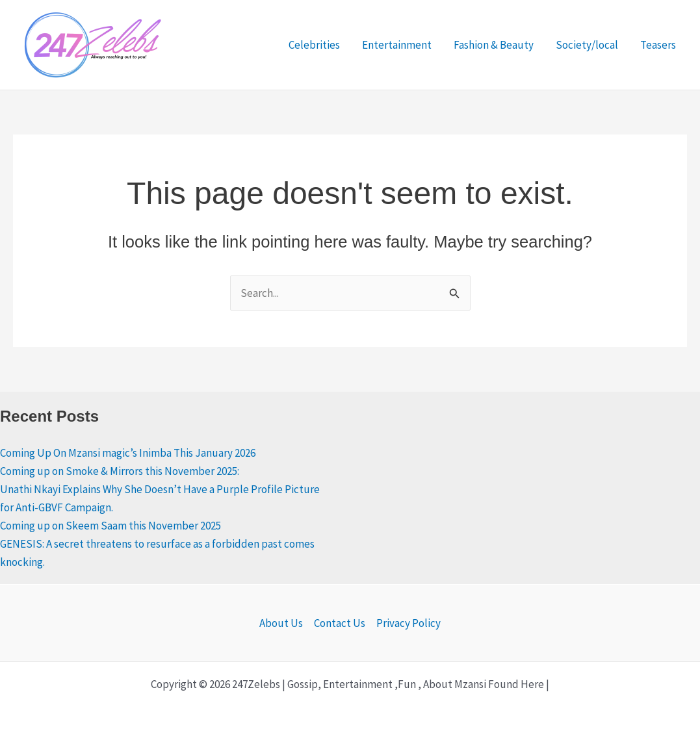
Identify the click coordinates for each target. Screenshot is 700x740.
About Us (281, 623)
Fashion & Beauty (494, 45)
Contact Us (340, 623)
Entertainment (397, 45)
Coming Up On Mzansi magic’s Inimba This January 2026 (128, 453)
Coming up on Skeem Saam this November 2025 (110, 526)
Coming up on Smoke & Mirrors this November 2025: (120, 471)
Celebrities (314, 45)
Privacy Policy (408, 623)
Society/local (587, 45)
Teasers (658, 45)
